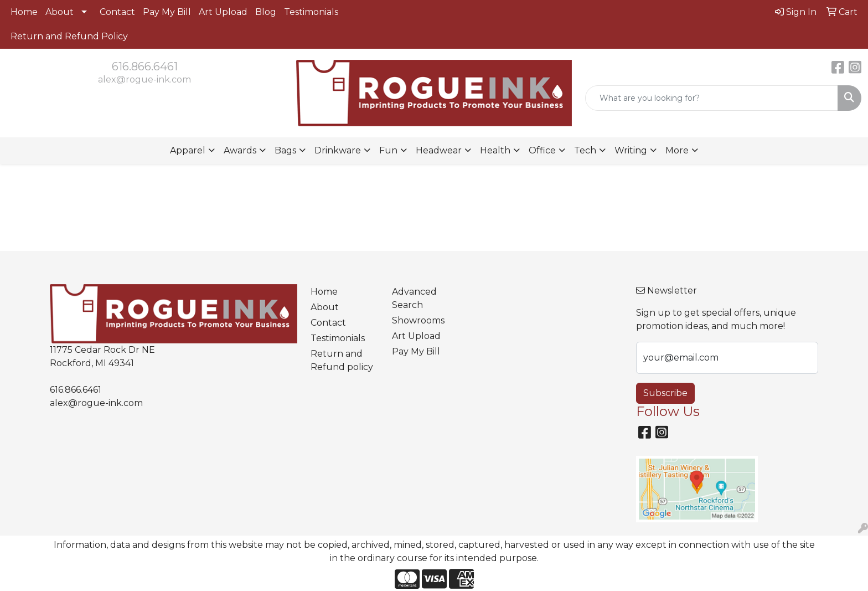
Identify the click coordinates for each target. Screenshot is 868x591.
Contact (117, 12)
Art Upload (223, 12)
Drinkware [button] (338, 150)
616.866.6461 (145, 66)
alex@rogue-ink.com (144, 79)
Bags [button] (285, 150)
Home (24, 12)
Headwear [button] (439, 150)
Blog (266, 12)
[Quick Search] (712, 98)
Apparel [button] (188, 150)
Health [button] (495, 150)
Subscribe (665, 393)
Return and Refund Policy (69, 36)
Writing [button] (631, 150)
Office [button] (542, 150)
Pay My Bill (167, 12)
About (60, 12)
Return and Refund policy (342, 360)
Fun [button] (388, 150)
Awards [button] (240, 150)
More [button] (677, 150)
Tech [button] (585, 150)
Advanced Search (414, 298)
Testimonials (311, 12)
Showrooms (418, 320)
